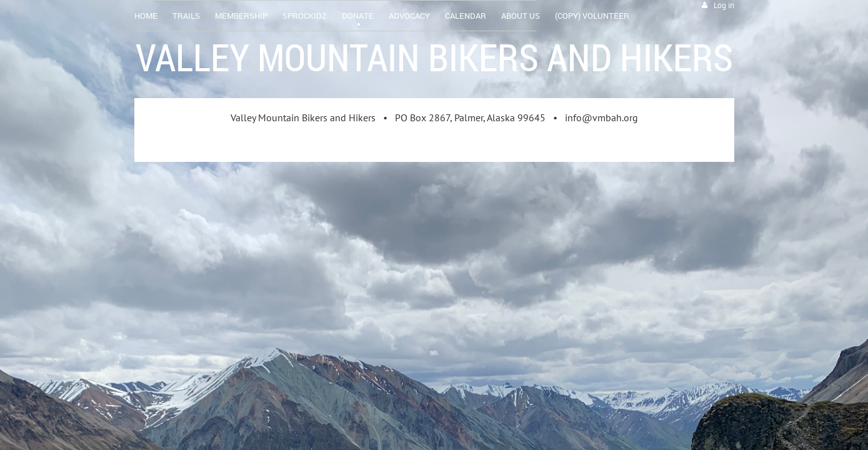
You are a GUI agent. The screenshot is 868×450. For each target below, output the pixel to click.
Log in (724, 5)
